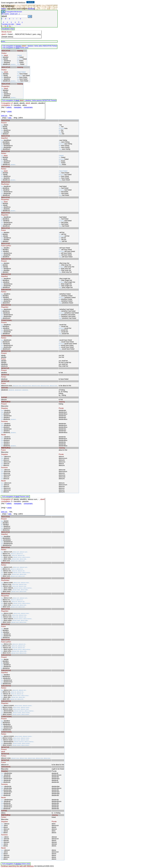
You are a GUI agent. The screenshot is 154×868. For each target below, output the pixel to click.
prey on (4, 116)
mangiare (18, 107)
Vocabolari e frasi (8, 29)
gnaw (9, 111)
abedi (18, 48)
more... (4, 41)
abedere (19, 46)
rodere (9, 107)
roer (10, 118)
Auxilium (31, 9)
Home (3, 9)
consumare (28, 107)
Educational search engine (17, 9)
